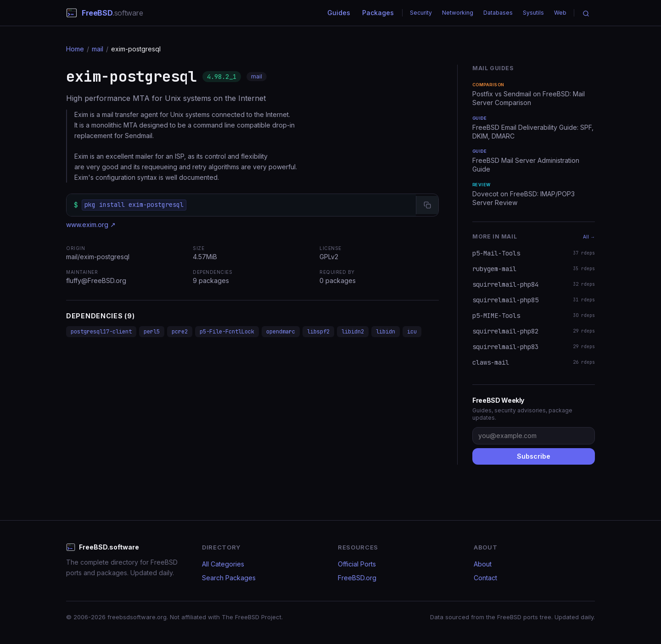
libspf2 (318, 332)
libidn (386, 332)
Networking (458, 13)
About (483, 564)
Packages (378, 13)
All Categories (223, 564)
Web (560, 13)
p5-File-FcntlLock (227, 332)
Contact (485, 578)
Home (75, 49)
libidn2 (353, 332)
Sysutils (533, 13)
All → (589, 237)
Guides (339, 13)
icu (412, 332)
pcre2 (180, 332)
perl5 (152, 332)
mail (98, 49)
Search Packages (229, 578)
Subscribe (534, 456)
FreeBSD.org (357, 578)
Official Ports (357, 564)
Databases (498, 13)
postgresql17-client (101, 332)
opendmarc (281, 332)
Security (421, 13)
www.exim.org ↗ (91, 225)
